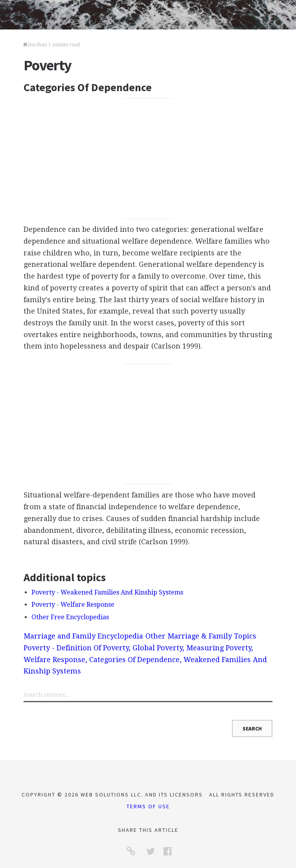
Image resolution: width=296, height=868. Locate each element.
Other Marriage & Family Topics (201, 636)
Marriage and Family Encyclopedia (83, 636)
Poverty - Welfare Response (73, 605)
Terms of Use (148, 806)
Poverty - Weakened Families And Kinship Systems (107, 592)
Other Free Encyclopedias (70, 617)
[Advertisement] (148, 158)
